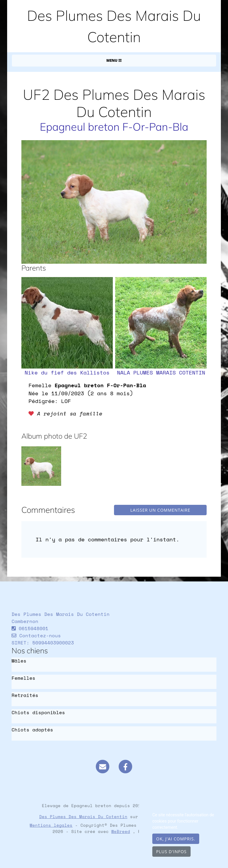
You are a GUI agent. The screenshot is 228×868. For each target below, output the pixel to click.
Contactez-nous (36, 635)
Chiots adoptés (32, 730)
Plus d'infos (171, 852)
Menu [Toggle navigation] (114, 60)
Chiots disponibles (38, 713)
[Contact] (103, 766)
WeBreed (121, 831)
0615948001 (34, 628)
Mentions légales (51, 825)
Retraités (25, 695)
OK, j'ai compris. (176, 839)
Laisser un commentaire (160, 510)
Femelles (23, 678)
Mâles (19, 661)
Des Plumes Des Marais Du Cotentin (83, 816)
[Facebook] (125, 766)
